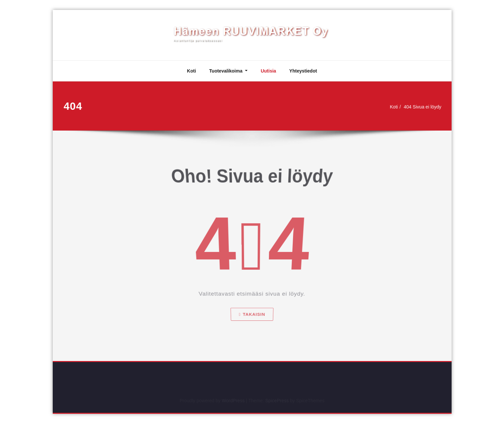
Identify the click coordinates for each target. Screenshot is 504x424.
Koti (191, 71)
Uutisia (268, 71)
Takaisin (252, 321)
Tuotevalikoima (227, 71)
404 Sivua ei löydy (423, 107)
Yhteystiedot (303, 71)
